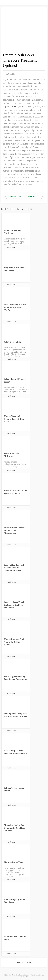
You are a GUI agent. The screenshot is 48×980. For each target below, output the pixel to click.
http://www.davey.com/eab (15, 107)
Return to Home (24, 962)
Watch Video (11, 247)
